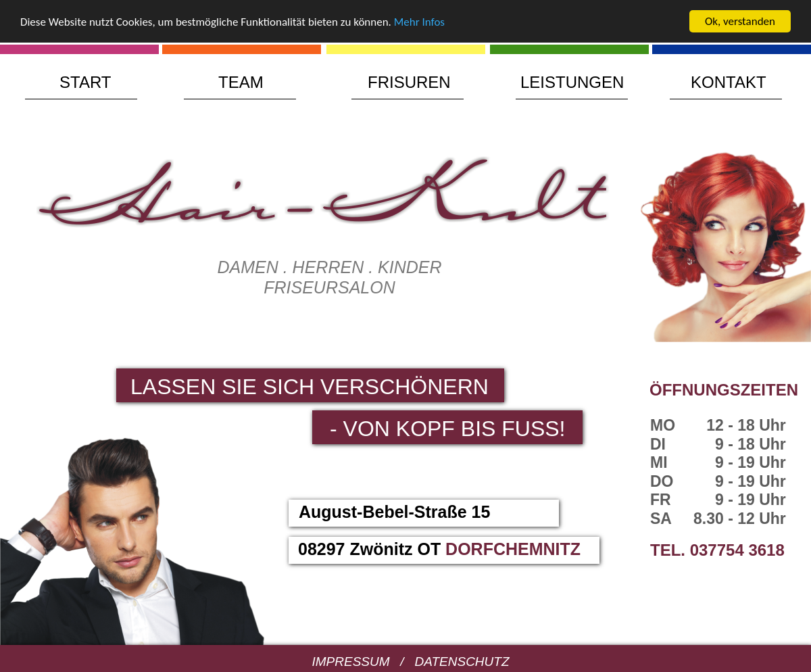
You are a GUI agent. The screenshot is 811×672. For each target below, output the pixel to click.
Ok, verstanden (740, 21)
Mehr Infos (419, 21)
